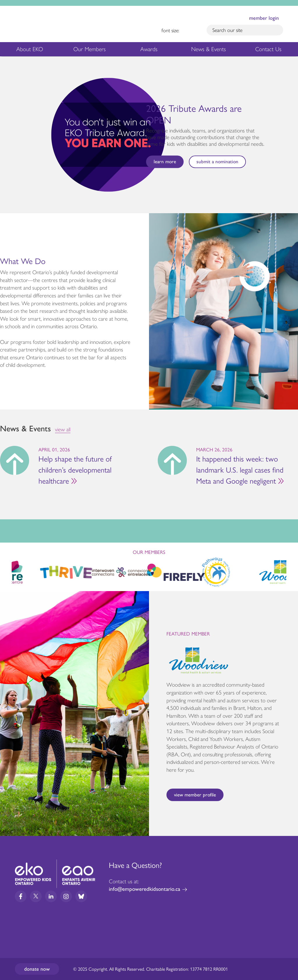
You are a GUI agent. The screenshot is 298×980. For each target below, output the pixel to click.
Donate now (37, 969)
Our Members (89, 51)
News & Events (212, 51)
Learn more (165, 161)
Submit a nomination (217, 161)
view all (63, 429)
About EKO (30, 51)
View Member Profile (195, 795)
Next (291, 135)
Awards (149, 51)
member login (264, 18)
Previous (7, 133)
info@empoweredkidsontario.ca (144, 889)
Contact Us (268, 49)
